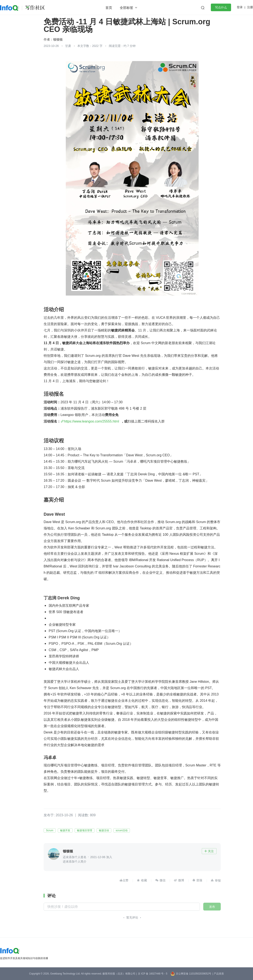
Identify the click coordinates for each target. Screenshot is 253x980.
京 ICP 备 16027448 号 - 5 (153, 974)
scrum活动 (122, 830)
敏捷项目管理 (85, 830)
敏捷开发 (65, 830)
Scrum (50, 830)
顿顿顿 (58, 39)
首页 (109, 8)
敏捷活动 (104, 830)
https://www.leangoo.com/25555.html (91, 421)
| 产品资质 (218, 974)
